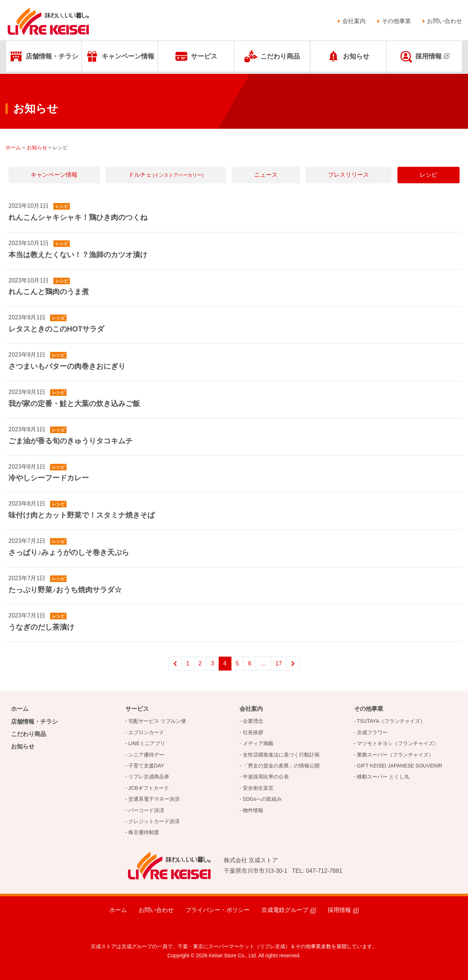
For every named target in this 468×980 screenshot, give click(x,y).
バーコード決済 (146, 810)
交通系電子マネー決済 (154, 799)
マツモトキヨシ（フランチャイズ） (398, 743)
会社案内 (354, 21)
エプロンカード (146, 732)
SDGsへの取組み (262, 799)
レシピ (429, 175)
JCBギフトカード (148, 788)
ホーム (20, 709)
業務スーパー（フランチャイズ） (395, 755)
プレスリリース (348, 175)
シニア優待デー (146, 755)
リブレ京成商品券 (149, 777)
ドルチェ (166, 175)
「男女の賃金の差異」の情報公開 (281, 766)
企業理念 (253, 721)
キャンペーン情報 (128, 56)
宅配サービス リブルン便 (157, 721)
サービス (204, 56)
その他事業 (396, 21)
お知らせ (356, 56)
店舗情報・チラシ (52, 56)
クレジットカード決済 (154, 821)
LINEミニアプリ (147, 743)
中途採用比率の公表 (266, 777)
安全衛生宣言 (258, 788)
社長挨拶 (253, 732)
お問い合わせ (445, 21)
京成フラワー (372, 732)
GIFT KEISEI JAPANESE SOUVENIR (400, 766)
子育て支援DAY (146, 766)
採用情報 (429, 56)
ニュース (266, 175)
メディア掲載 (258, 743)
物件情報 (253, 810)
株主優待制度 (144, 832)
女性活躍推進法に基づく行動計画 (281, 755)
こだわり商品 (280, 56)
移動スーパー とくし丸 (383, 777)
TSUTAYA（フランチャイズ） (391, 721)
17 (279, 663)
